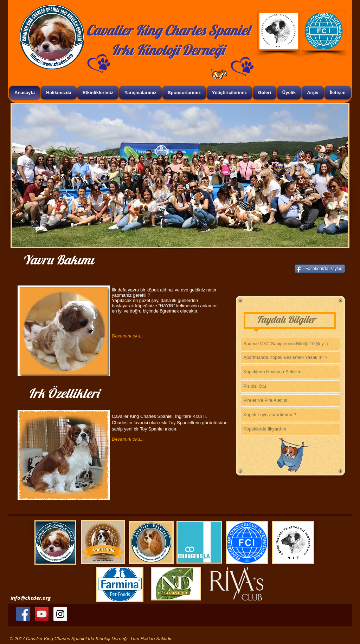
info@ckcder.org (31, 598)
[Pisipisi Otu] (290, 386)
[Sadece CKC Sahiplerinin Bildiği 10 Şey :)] (290, 344)
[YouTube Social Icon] (42, 614)
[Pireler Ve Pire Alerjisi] (290, 400)
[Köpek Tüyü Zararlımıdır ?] (290, 415)
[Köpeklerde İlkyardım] (290, 429)
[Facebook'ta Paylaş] (320, 269)
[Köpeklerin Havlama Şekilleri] (290, 372)
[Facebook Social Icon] (23, 614)
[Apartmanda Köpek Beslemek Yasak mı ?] (290, 358)
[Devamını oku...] (144, 336)
